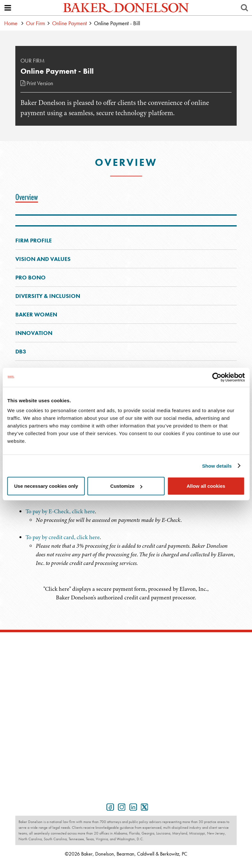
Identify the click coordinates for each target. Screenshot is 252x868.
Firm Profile (34, 240)
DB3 (21, 351)
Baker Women (36, 314)
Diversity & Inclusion (48, 296)
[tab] (28, 197)
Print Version (37, 83)
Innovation (34, 333)
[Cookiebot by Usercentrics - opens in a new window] (217, 377)
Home (11, 23)
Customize (126, 486)
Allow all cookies (206, 486)
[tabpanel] (126, 546)
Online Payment (69, 23)
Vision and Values (43, 259)
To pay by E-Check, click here (60, 511)
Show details (217, 466)
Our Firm (35, 23)
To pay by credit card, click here (63, 537)
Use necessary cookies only (46, 486)
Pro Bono (31, 277)
